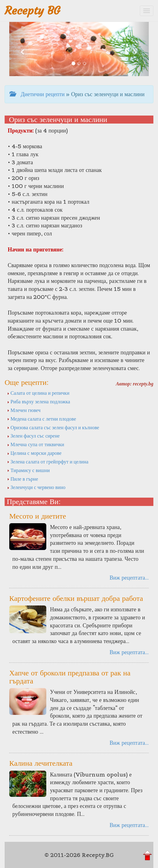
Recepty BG (32, 11)
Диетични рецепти (37, 94)
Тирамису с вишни (28, 470)
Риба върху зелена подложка (39, 401)
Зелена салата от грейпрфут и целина (48, 462)
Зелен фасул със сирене (33, 436)
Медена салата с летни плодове (42, 419)
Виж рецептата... (129, 578)
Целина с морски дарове (34, 453)
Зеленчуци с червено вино (36, 487)
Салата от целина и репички (38, 393)
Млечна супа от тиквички (36, 444)
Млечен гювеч (24, 410)
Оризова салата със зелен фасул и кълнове (53, 427)
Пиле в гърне (23, 479)
